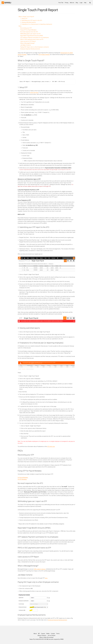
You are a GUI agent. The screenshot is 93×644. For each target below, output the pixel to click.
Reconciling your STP (26, 28)
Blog (77, 3)
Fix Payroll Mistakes (23, 475)
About (35, 630)
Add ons (72, 3)
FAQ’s (20, 26)
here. (46, 575)
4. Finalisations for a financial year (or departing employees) (36, 24)
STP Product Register (44, 55)
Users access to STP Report (28, 41)
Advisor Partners (42, 632)
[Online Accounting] (6, 3)
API (39, 630)
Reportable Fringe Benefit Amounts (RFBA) (32, 36)
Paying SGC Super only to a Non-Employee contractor (35, 47)
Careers (43, 630)
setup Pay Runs (34, 92)
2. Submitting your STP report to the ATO (31, 20)
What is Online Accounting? (47, 634)
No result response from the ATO (29, 32)
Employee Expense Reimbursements (30, 49)
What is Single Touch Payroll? (26, 17)
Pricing (67, 3)
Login (81, 3)
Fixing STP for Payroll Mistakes (28, 30)
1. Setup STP (24, 19)
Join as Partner (51, 632)
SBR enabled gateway (40, 566)
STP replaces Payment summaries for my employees (35, 38)
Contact (53, 630)
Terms (58, 630)
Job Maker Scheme (26, 45)
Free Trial (61, 3)
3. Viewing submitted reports (28, 22)
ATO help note (51, 444)
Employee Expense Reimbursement (57, 617)
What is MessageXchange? (28, 43)
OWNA (62, 636)
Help (85, 3)
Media (48, 630)
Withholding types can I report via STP (30, 34)
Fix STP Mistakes (22, 477)
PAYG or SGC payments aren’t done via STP (32, 39)
